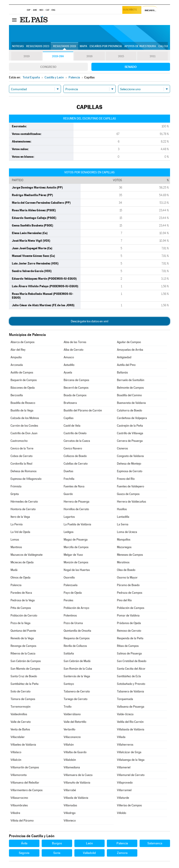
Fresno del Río (126, 479)
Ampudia (16, 357)
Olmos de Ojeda (20, 578)
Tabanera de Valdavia (130, 691)
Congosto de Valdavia (130, 456)
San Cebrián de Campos (26, 661)
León (89, 843)
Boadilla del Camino (129, 395)
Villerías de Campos (129, 805)
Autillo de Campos (22, 372)
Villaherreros (125, 745)
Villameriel (124, 767)
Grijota (15, 494)
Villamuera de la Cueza (78, 775)
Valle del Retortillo (75, 722)
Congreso (48, 67)
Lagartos (69, 517)
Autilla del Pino (126, 365)
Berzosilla (17, 395)
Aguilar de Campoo (129, 342)
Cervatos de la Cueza (77, 441)
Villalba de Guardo (75, 752)
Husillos (122, 509)
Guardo (68, 494)
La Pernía (17, 524)
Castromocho (19, 441)
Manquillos (124, 540)
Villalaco (16, 752)
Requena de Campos (77, 638)
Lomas (15, 540)
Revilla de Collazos (75, 646)
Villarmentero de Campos (27, 790)
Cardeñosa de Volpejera (132, 418)
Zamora (122, 853)
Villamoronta (19, 775)
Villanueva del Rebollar (25, 783)
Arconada (17, 365)
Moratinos (123, 562)
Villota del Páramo (22, 821)
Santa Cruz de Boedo (24, 676)
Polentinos (70, 615)
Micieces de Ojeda (22, 562)
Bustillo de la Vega (22, 410)
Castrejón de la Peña (130, 426)
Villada (121, 737)
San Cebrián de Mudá (77, 661)
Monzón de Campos (76, 562)
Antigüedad (124, 357)
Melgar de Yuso (73, 555)
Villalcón (16, 760)
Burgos (57, 843)
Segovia (24, 853)
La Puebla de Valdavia (77, 524)
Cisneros (122, 448)
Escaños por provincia (106, 46)
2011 (152, 56)
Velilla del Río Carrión (130, 722)
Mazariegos (124, 547)
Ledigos (69, 532)
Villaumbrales (19, 805)
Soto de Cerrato (20, 691)
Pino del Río (124, 600)
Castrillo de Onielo (75, 433)
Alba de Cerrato (73, 350)
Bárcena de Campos (76, 380)
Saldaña (69, 653)
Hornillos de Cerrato (76, 509)
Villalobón (70, 760)
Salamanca (155, 843)
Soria (57, 853)
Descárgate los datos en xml (89, 321)
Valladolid (89, 853)
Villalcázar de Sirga (129, 752)
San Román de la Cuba (78, 669)
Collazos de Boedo (75, 456)
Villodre (15, 813)
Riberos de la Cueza (23, 653)
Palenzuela (71, 585)
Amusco (69, 357)
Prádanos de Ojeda (129, 623)
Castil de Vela (72, 426)
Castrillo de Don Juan (24, 433)
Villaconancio (72, 737)
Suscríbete (131, 10)
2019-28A (58, 56)
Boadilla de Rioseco (23, 403)
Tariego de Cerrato (75, 699)
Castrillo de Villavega (130, 433)
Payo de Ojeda (73, 593)
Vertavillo (69, 729)
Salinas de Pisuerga (129, 653)
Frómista (16, 486)
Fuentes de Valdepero (130, 486)
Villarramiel (124, 790)
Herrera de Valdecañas (132, 502)
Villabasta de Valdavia (131, 729)
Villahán (69, 745)
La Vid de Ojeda (20, 532)
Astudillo (69, 365)
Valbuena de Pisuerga (131, 707)
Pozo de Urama (73, 623)
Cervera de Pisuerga (130, 441)
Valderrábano (72, 714)
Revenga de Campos (23, 646)
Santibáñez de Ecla (129, 676)
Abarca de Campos (23, 342)
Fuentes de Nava (74, 486)
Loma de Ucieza (127, 532)
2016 (90, 56)
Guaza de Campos (128, 494)
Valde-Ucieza (125, 714)
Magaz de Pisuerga (76, 540)
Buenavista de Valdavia (131, 403)
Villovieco (70, 821)
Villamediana (72, 767)
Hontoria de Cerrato (23, 509)
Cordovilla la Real (21, 464)
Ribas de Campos (128, 646)
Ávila (24, 843)
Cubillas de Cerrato (76, 464)
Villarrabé (70, 790)
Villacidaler (18, 737)
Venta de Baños (20, 729)
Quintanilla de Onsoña (77, 631)
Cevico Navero (73, 448)
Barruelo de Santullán (131, 380)
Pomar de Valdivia (128, 615)
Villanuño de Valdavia (77, 783)
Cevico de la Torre (22, 448)
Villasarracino (19, 798)
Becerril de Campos (76, 388)
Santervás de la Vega (77, 676)
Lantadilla (123, 517)
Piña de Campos (21, 608)
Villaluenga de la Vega (131, 760)
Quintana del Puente (23, 631)
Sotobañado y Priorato (131, 684)
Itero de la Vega (20, 517)
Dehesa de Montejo (129, 464)
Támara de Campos (23, 699)
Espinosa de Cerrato (130, 471)
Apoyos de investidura (140, 46)
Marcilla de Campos (76, 547)
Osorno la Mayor (127, 578)
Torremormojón (20, 707)
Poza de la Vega (20, 623)
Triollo (68, 707)
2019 (26, 56)
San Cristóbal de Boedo (132, 661)
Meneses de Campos (130, 555)
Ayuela (68, 372)
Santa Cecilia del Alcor (131, 669)
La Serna (123, 524)
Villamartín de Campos (25, 767)
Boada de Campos (75, 395)
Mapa (83, 46)
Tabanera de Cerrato (77, 691)
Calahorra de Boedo (129, 410)
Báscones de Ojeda (23, 388)
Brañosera (70, 403)
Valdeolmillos (19, 714)
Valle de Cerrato (21, 722)
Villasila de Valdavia (76, 798)
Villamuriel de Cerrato (131, 775)
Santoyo (69, 684)
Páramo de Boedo (128, 585)
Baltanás (122, 372)
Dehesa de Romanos (24, 471)
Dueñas (68, 471)
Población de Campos (131, 608)
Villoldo (122, 813)
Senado (131, 67)
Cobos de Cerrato (22, 456)
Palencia (16, 585)
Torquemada (125, 699)
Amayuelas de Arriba (130, 350)
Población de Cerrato (24, 615)
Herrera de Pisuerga (77, 502)
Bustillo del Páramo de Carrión (83, 410)
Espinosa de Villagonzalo (26, 479)
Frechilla (69, 479)
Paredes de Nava (21, 593)
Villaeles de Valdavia (23, 745)
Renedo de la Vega (22, 638)
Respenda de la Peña (130, 638)
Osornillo (69, 578)
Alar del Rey (18, 350)
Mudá (14, 570)
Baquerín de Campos (24, 380)
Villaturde (123, 798)
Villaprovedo (125, 783)
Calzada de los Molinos (25, 418)
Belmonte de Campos (130, 388)
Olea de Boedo (126, 570)
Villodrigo (70, 813)
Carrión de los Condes (24, 426)
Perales (68, 600)
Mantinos (16, 547)
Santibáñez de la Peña (25, 684)
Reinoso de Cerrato (129, 631)
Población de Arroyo (76, 608)
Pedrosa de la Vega (23, 600)
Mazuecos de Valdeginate (27, 555)
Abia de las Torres (75, 342)
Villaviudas (70, 805)
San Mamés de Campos (25, 669)
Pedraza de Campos (130, 593)
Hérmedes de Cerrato (24, 502)
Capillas (69, 418)
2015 (121, 56)
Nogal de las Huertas (77, 570)
